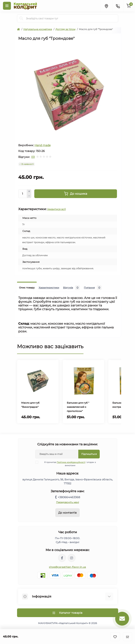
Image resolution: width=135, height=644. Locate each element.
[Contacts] (118, 6)
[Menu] (7, 6)
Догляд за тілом (65, 29)
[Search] (21, 18)
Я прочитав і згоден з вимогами (68, 464)
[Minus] (29, 196)
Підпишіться (89, 454)
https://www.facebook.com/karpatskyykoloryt (62, 558)
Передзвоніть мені (67, 502)
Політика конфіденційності (71, 462)
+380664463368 (69, 497)
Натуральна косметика (38, 29)
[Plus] (29, 192)
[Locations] (106, 6)
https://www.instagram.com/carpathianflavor (72, 558)
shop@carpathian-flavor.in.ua (67, 567)
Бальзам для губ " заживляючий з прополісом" (78, 407)
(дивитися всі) (56, 209)
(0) (33, 157)
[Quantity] (23, 194)
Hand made (43, 145)
